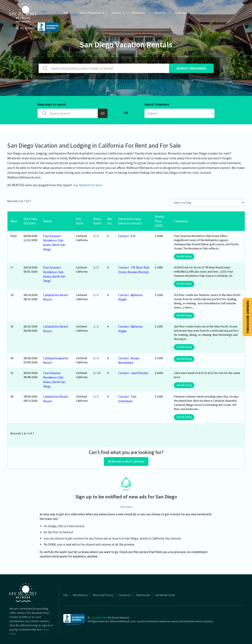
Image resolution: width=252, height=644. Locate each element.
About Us (160, 13)
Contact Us (124, 595)
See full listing (184, 256)
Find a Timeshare (91, 13)
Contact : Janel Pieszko (133, 373)
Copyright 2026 (99, 618)
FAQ (65, 595)
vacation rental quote (54, 556)
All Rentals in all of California (126, 461)
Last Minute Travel (165, 595)
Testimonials (143, 595)
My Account (25, 28)
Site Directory (80, 595)
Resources (139, 13)
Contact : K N (127, 236)
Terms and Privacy (103, 595)
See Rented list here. (88, 185)
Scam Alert (182, 13)
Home (67, 13)
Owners (116, 13)
